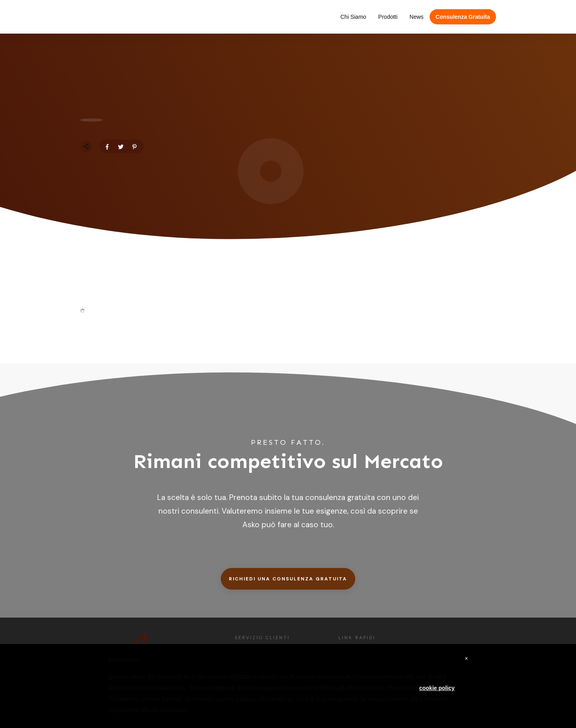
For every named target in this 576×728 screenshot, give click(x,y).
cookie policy (437, 688)
